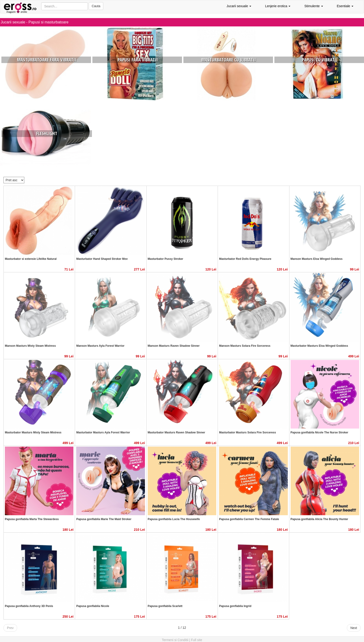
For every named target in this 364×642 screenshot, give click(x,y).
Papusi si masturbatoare (49, 22)
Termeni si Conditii (175, 640)
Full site (197, 640)
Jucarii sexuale (13, 22)
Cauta (96, 6)
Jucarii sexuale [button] (239, 6)
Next (354, 628)
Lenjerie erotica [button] (278, 6)
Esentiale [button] (345, 6)
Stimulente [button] (314, 6)
